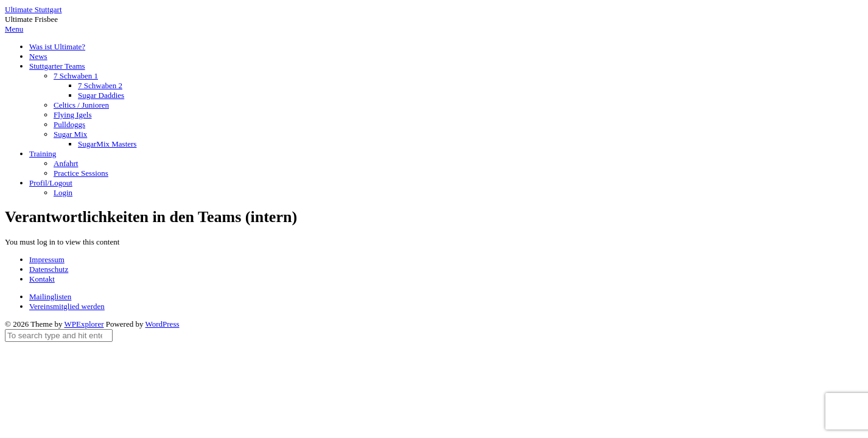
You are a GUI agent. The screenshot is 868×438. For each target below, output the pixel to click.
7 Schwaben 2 (100, 85)
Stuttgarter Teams (57, 66)
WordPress (163, 324)
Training (43, 154)
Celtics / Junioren (81, 105)
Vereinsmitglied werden (67, 306)
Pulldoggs (69, 124)
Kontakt (42, 279)
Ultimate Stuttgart (33, 9)
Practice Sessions (81, 173)
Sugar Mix (70, 134)
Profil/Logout (51, 183)
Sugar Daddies (101, 95)
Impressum (47, 259)
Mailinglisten (50, 297)
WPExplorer (84, 324)
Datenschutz (49, 269)
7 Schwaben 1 (76, 76)
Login (63, 193)
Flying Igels (72, 115)
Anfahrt (66, 163)
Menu (14, 29)
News (38, 56)
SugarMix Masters (107, 144)
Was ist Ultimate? (57, 47)
